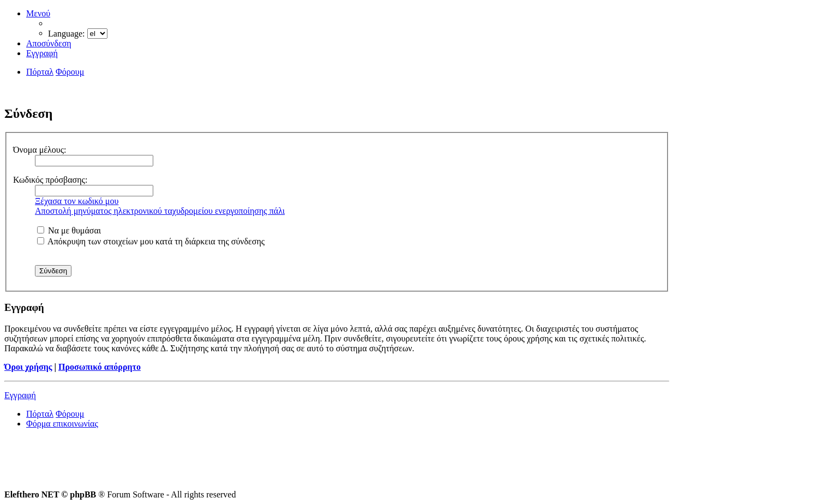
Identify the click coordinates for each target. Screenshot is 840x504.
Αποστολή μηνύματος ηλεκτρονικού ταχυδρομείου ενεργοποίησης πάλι (160, 211)
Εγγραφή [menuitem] (42, 53)
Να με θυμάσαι (69, 230)
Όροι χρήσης (28, 367)
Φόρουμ (70, 414)
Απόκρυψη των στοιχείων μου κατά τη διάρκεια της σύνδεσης (151, 241)
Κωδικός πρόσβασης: (50, 180)
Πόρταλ (40, 72)
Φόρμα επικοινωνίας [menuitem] (62, 424)
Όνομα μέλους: (40, 150)
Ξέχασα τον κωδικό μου (77, 201)
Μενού (38, 13)
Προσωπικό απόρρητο (100, 367)
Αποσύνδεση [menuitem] (49, 43)
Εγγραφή (20, 395)
